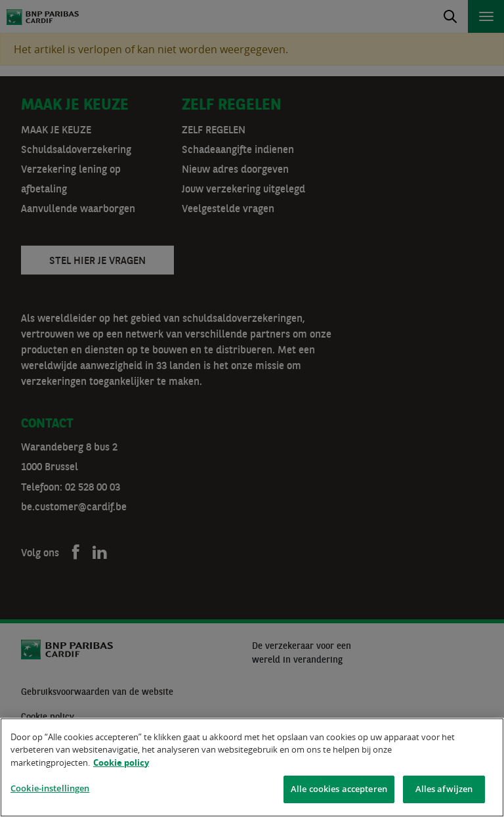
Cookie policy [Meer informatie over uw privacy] (121, 764)
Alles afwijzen (444, 791)
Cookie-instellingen (50, 790)
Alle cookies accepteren (339, 791)
